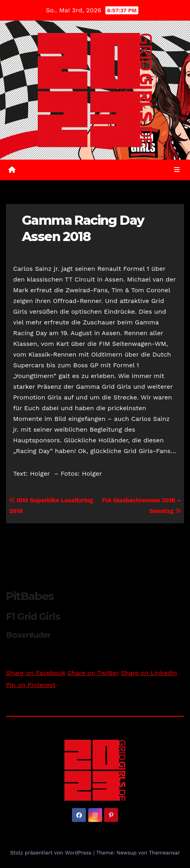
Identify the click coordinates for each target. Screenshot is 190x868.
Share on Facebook (36, 673)
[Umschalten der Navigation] (177, 170)
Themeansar (165, 853)
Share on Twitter (93, 673)
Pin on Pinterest (31, 685)
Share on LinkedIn (149, 673)
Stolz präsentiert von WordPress (51, 853)
